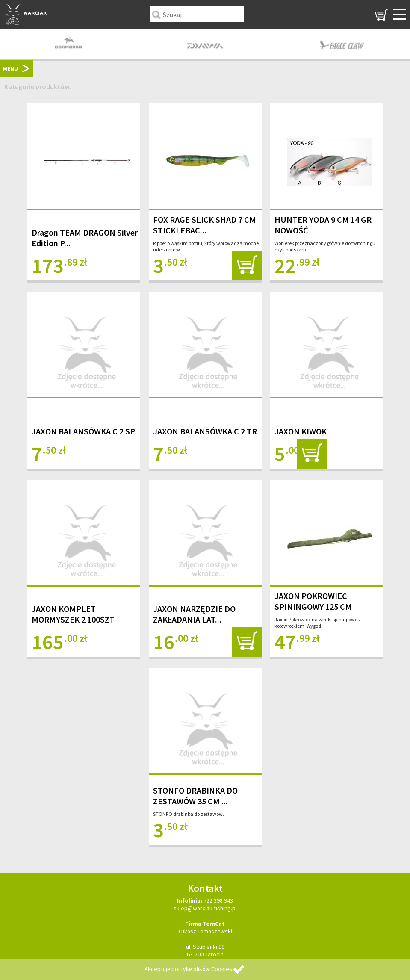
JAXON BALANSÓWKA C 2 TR (205, 431)
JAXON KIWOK (301, 431)
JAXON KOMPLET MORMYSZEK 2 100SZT (73, 614)
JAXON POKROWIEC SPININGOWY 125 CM (313, 601)
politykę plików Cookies (202, 969)
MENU (10, 68)
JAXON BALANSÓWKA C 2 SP (83, 431)
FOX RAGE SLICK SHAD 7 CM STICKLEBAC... (205, 225)
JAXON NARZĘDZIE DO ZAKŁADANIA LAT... (194, 614)
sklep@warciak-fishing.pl (205, 908)
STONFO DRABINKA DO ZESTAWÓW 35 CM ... (195, 796)
